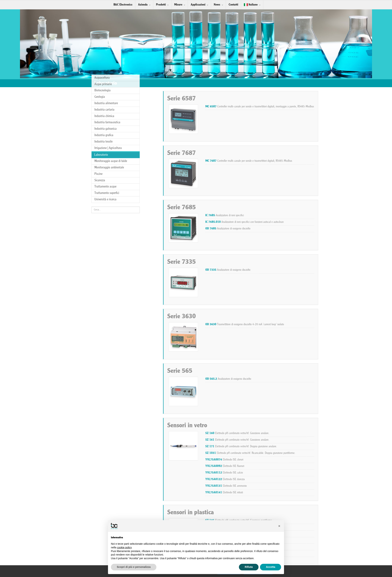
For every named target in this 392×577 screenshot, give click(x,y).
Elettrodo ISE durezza (311, 479)
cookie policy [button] (124, 547)
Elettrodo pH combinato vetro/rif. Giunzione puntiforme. (325, 520)
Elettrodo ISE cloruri (310, 460)
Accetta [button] (271, 567)
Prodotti (161, 5)
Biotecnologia (102, 13)
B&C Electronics (123, 5)
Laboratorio (101, 77)
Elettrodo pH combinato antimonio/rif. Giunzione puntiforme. (328, 534)
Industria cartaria (104, 32)
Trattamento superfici (107, 115)
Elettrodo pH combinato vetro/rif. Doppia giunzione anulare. (327, 447)
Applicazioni (198, 5)
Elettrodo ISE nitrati (310, 493)
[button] (279, 526)
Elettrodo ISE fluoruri (310, 466)
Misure (178, 5)
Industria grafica (104, 57)
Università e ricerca (105, 122)
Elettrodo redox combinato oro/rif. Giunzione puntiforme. (325, 540)
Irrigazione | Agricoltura (108, 70)
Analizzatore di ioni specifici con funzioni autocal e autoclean (330, 222)
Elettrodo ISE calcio (310, 473)
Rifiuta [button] (249, 567)
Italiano (251, 5)
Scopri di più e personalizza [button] (134, 567)
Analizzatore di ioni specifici (310, 215)
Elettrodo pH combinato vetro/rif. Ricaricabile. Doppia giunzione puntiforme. (336, 453)
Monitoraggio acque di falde (111, 83)
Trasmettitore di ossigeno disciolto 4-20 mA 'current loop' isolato (330, 324)
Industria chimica (104, 38)
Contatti (233, 5)
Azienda (143, 5)
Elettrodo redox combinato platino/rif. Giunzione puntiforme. (327, 547)
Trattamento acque (105, 109)
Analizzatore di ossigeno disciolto (314, 229)
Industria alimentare (106, 25)
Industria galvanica (106, 51)
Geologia (100, 19)
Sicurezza (100, 102)
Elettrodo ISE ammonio (312, 486)
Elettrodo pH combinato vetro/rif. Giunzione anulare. (323, 433)
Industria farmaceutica (107, 45)
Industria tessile (104, 64)
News (217, 5)
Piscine (98, 96)
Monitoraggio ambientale (109, 90)
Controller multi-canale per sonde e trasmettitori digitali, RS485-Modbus (334, 161)
